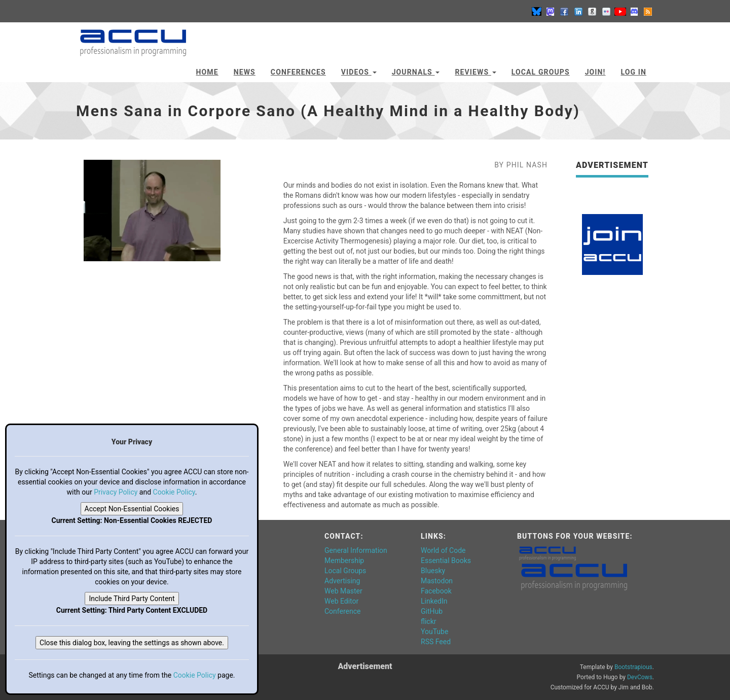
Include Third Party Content (132, 599)
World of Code (443, 550)
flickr (429, 621)
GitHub (432, 611)
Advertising (342, 581)
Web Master (343, 591)
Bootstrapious (633, 667)
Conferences (298, 72)
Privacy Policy (116, 492)
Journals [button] (416, 72)
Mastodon (437, 581)
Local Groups (541, 72)
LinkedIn (434, 601)
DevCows (640, 677)
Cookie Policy (174, 492)
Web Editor (341, 601)
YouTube (434, 632)
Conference (342, 611)
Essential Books (446, 561)
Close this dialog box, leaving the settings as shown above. (132, 643)
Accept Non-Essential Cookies (132, 509)
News (245, 72)
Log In (633, 72)
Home (207, 72)
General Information (356, 550)
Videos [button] (359, 72)
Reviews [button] (475, 72)
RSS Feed (436, 642)
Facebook (436, 591)
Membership (344, 561)
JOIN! (595, 72)
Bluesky (433, 571)
